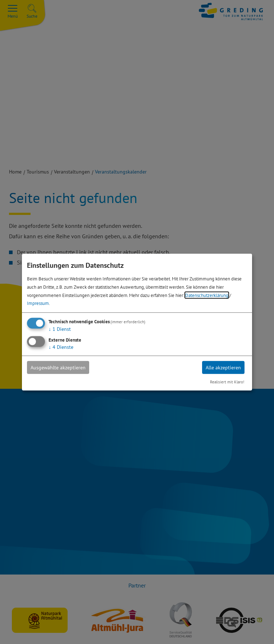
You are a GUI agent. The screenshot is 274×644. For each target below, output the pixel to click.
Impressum (38, 303)
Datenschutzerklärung (207, 295)
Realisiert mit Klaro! (227, 382)
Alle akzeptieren (223, 368)
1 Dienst (60, 329)
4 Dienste (61, 347)
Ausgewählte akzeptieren (58, 368)
